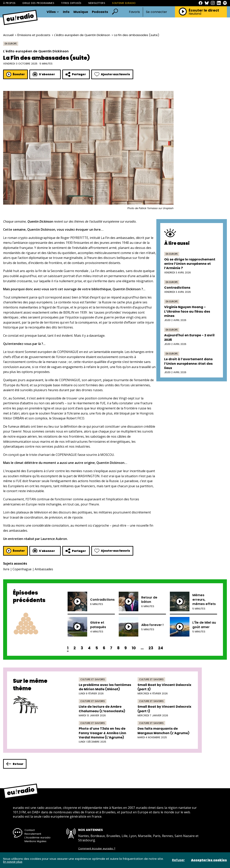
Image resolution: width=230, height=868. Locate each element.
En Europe (11, 44)
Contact (30, 830)
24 (161, 648)
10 (134, 648)
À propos (9, 3)
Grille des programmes (38, 3)
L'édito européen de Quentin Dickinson (82, 35)
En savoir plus (13, 862)
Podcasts (100, 12)
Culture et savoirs (93, 679)
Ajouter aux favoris (112, 74)
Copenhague (22, 569)
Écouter (15, 74)
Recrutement (33, 834)
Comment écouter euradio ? (97, 849)
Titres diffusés (71, 3)
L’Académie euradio (38, 838)
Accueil (8, 35)
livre (6, 569)
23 (151, 648)
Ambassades (44, 569)
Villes (53, 12)
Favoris (134, 12)
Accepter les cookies (209, 860)
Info (66, 12)
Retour (15, 764)
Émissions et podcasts (34, 35)
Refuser (178, 860)
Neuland (195, 14)
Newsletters (97, 3)
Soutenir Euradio (124, 3)
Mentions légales (35, 841)
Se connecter (157, 12)
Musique (81, 12)
